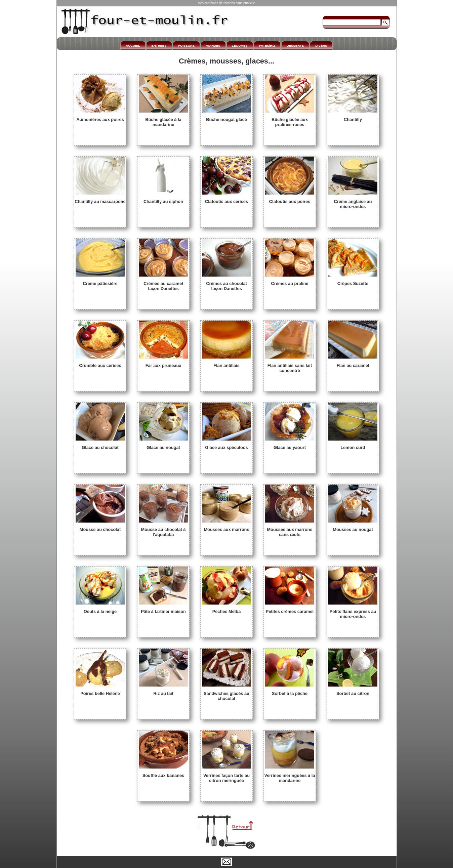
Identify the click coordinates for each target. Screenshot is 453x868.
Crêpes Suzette (353, 281)
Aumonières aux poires (100, 117)
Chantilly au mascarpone (100, 199)
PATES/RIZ (267, 46)
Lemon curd (353, 445)
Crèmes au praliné (290, 281)
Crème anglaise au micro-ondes (353, 201)
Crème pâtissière (100, 281)
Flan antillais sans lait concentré (290, 365)
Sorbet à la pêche (290, 691)
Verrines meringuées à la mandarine (290, 775)
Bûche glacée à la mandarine (163, 119)
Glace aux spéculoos (226, 445)
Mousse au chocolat (100, 527)
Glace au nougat (163, 445)
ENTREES (159, 46)
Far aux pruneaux (163, 363)
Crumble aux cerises (100, 363)
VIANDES (213, 46)
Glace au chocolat (100, 445)
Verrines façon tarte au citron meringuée (226, 775)
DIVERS (321, 46)
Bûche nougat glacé (226, 117)
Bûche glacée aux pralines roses (290, 119)
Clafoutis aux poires (290, 199)
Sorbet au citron (353, 691)
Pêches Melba (226, 609)
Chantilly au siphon (163, 199)
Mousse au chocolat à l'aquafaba (163, 529)
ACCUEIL (133, 46)
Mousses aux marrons (226, 527)
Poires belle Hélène (100, 691)
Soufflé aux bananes (163, 773)
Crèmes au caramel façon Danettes (163, 283)
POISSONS (187, 46)
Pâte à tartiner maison (163, 609)
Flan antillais (226, 363)
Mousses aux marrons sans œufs (290, 529)
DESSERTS (295, 46)
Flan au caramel (353, 363)
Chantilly (353, 117)
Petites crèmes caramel (290, 609)
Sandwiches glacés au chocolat (226, 693)
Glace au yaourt (290, 445)
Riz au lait (163, 691)
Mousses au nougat (353, 527)
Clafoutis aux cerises (226, 199)
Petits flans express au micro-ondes (353, 611)
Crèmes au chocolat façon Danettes (226, 283)
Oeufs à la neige (100, 609)
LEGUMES (240, 46)
